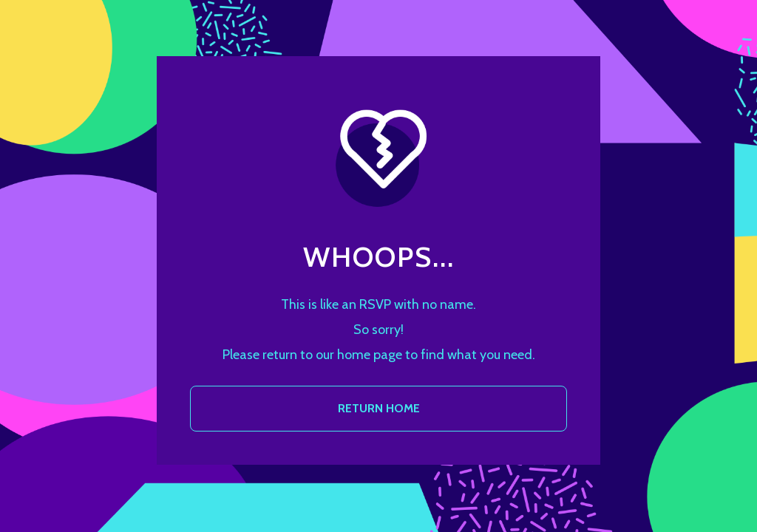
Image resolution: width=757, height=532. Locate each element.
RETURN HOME (379, 408)
